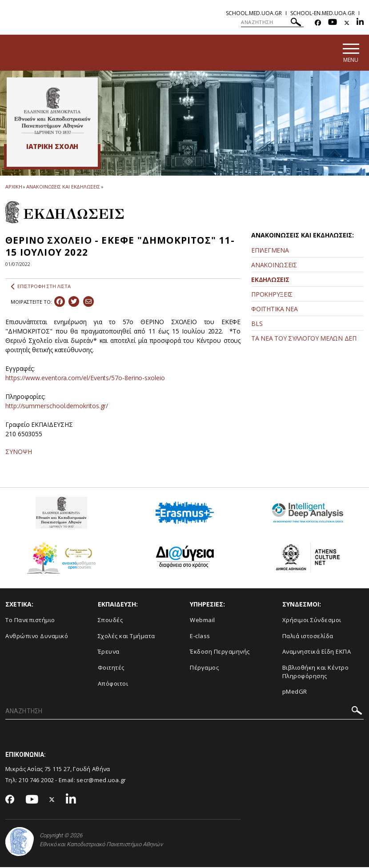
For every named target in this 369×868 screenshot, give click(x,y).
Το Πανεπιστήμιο (30, 621)
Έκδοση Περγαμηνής (220, 653)
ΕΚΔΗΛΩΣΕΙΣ (270, 280)
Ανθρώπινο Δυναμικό (37, 637)
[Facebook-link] (318, 23)
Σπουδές (110, 621)
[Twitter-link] (347, 23)
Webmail (203, 621)
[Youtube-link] (333, 23)
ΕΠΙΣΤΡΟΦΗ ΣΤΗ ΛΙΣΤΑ (41, 288)
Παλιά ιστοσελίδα (308, 637)
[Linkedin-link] (360, 23)
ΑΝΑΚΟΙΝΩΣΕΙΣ (274, 266)
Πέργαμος (204, 668)
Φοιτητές (111, 668)
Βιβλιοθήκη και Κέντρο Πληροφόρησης (316, 673)
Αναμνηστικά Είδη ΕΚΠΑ (317, 653)
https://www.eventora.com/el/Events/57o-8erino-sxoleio (85, 379)
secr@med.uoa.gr (101, 781)
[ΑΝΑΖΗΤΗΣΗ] (272, 22)
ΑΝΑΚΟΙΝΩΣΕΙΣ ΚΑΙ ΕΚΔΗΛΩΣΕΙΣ (63, 187)
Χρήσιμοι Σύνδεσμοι (312, 621)
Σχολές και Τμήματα (126, 637)
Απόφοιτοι (113, 684)
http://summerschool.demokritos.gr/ (57, 407)
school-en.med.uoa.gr (323, 13)
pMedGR (295, 693)
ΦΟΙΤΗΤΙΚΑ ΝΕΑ (274, 310)
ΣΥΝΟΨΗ (19, 453)
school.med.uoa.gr (254, 13)
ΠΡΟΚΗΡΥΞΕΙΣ (272, 295)
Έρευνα (109, 653)
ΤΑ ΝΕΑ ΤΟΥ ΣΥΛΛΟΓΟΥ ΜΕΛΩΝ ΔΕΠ (304, 339)
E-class (200, 637)
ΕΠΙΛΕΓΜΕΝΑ (270, 251)
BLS (257, 324)
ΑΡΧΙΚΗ (14, 187)
